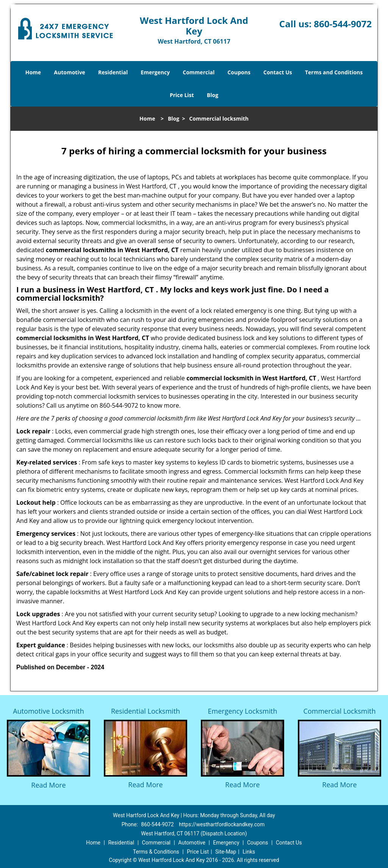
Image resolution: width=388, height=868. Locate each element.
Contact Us (278, 72)
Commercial (199, 72)
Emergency (155, 72)
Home (33, 72)
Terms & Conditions (156, 852)
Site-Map (226, 852)
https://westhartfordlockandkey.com (222, 824)
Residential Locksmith (145, 711)
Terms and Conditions (334, 72)
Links (249, 852)
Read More (48, 785)
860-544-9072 (343, 24)
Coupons (239, 72)
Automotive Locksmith (48, 711)
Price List (182, 95)
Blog (213, 95)
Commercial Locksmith (340, 711)
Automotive (70, 72)
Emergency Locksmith (243, 711)
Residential (113, 72)
